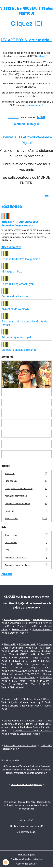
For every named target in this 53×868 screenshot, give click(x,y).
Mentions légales (26, 855)
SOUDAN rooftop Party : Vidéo (25, 623)
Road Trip (27, 511)
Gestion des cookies (26, 864)
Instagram (34, 124)
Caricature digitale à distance (19, 350)
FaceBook (18, 124)
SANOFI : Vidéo (28, 654)
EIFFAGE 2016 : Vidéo (24, 661)
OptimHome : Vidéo (21, 648)
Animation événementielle (27, 504)
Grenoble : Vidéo (18, 633)
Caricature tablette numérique (31, 773)
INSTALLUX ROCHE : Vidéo (24, 671)
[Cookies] (6, 862)
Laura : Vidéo (34, 706)
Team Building (9, 802)
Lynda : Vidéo (19, 702)
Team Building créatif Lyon (18, 284)
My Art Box (44, 56)
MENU (41, 117)
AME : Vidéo (16, 687)
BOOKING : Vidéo (28, 644)
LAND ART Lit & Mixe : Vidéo (20, 745)
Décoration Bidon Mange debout (26, 785)
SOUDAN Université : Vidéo (17, 620)
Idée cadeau (27, 481)
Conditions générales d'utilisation (27, 859)
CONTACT (13, 117)
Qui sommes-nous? (27, 832)
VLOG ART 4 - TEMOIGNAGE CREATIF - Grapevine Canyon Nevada (23, 224)
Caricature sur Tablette (16, 766)
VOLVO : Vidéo (18, 651)
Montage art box (12, 272)
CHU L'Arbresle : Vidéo (25, 658)
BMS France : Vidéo (24, 681)
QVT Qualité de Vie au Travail (27, 489)
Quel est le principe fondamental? (27, 826)
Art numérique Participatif (17, 337)
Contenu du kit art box (15, 296)
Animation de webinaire (16, 309)
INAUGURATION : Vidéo (24, 684)
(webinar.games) (35, 105)
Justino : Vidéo (12, 699)
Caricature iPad (9, 770)
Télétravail (27, 474)
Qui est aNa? (27, 820)
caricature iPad (32, 770)
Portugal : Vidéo (27, 626)
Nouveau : (10, 137)
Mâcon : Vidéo (20, 629)
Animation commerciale (27, 496)
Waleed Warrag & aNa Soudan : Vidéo (23, 721)
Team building (27, 519)
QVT (27, 550)
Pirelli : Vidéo (10, 644)
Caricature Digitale (39, 766)
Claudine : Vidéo (18, 706)
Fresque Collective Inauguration (21, 259)
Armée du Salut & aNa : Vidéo (24, 734)
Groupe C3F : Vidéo (24, 677)
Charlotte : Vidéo (31, 699)
